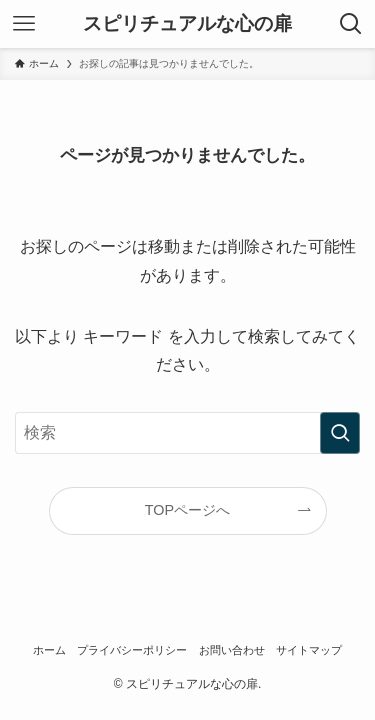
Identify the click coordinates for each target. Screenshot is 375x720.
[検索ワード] (187, 433)
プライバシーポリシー (132, 650)
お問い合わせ (232, 650)
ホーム (49, 650)
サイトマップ (309, 650)
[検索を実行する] (340, 433)
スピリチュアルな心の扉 (187, 24)
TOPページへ (187, 510)
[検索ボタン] (351, 24)
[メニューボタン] (24, 24)
